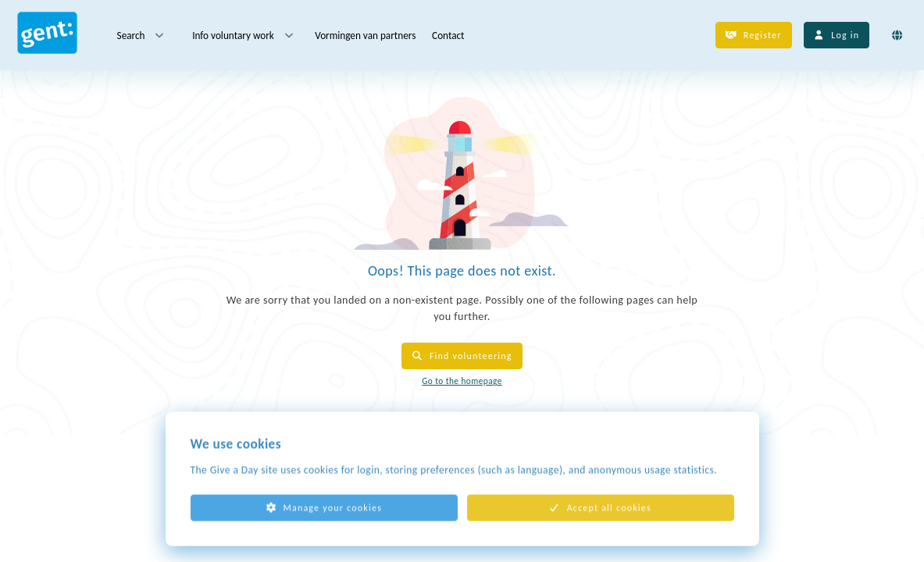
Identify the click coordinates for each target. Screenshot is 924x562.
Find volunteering (462, 356)
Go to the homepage (462, 381)
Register (754, 35)
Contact (448, 35)
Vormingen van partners (365, 35)
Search (142, 35)
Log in (837, 35)
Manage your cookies (324, 518)
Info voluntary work (244, 35)
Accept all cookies (600, 518)
